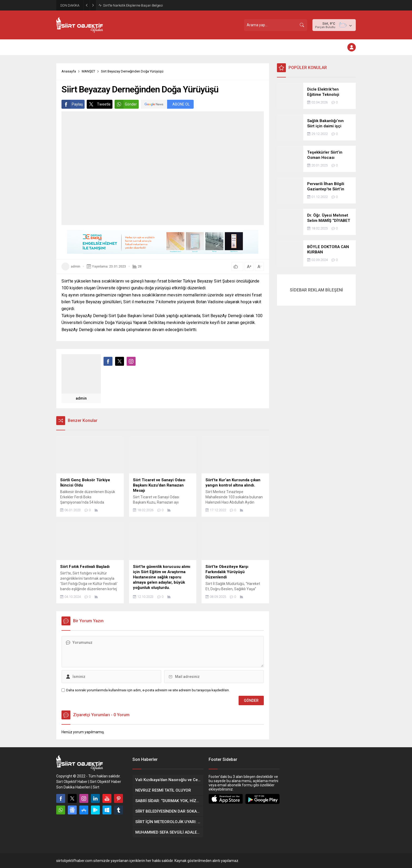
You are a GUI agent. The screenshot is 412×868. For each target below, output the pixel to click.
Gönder (126, 104)
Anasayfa (69, 71)
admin (75, 266)
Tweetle (99, 104)
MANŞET (88, 71)
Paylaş (72, 104)
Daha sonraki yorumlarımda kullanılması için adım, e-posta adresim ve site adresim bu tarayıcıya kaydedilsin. (148, 690)
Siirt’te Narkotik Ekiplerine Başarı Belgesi (133, 5)
